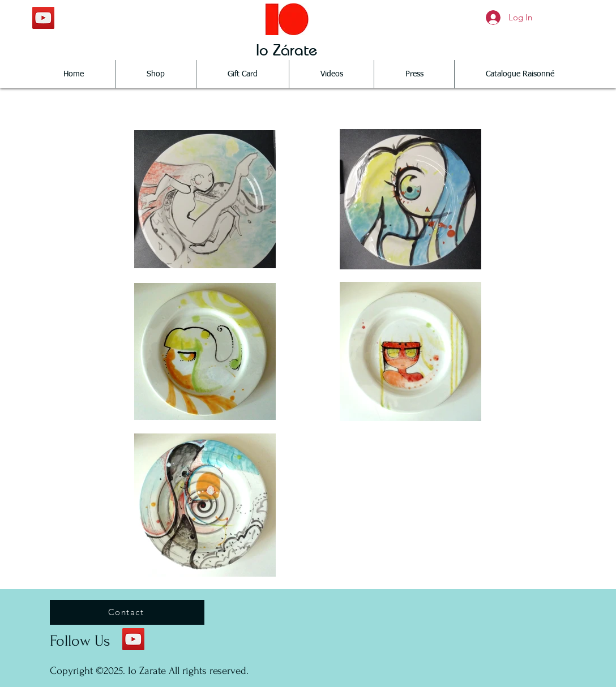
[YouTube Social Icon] (43, 18)
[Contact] (127, 612)
